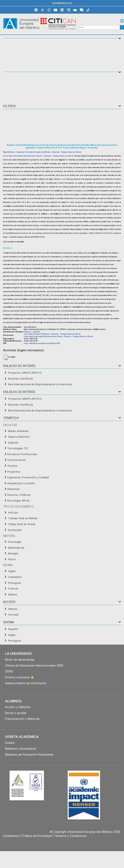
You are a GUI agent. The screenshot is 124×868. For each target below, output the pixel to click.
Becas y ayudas (16, 713)
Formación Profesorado (22, 454)
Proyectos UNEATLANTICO (25, 399)
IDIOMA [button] (9, 622)
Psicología (15, 542)
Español (13, 629)
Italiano (13, 594)
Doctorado (15, 530)
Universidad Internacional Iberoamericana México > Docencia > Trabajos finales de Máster (38, 156)
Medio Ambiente (18, 431)
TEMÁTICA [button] (11, 418)
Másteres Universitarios (21, 749)
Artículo (13, 512)
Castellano (15, 577)
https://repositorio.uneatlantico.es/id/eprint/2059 (42, 343)
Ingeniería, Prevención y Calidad (28, 477)
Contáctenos (11, 836)
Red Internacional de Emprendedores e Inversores (40, 384)
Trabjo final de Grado (22, 524)
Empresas (14, 489)
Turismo (12, 466)
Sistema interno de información (26, 683)
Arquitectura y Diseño (21, 483)
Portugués (15, 583)
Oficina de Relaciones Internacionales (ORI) (34, 665)
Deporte (13, 443)
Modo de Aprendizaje (20, 660)
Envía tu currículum (20, 677)
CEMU (9, 671)
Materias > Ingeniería (16, 152)
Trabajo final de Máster (23, 518)
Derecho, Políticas (19, 495)
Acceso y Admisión (18, 707)
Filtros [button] (9, 106)
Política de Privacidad (37, 836)
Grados (10, 743)
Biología (13, 553)
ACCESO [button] (9, 602)
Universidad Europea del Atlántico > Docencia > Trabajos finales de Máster (53, 152)
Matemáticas (16, 548)
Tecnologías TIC (18, 448)
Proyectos (14, 472)
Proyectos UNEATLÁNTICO (25, 373)
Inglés (12, 571)
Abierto (13, 609)
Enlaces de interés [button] (19, 366)
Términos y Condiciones (71, 836)
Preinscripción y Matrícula (22, 719)
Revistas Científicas (21, 379)
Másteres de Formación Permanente (29, 754)
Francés (13, 588)
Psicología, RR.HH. (19, 500)
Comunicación (17, 460)
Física (12, 559)
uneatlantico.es (62, 3)
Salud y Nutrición (19, 437)
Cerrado (13, 615)
